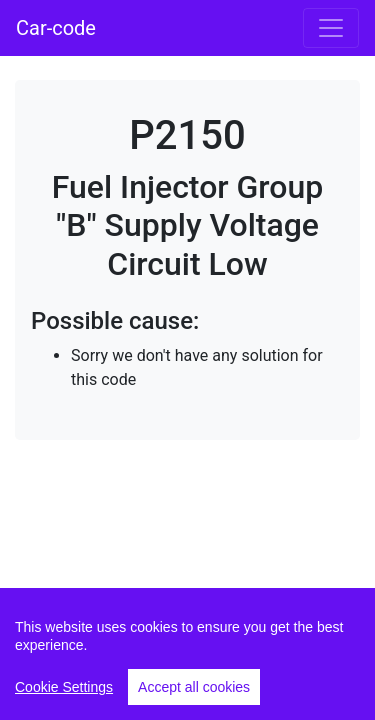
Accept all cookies (194, 687)
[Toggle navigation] (331, 28)
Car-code (56, 28)
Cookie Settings (64, 687)
